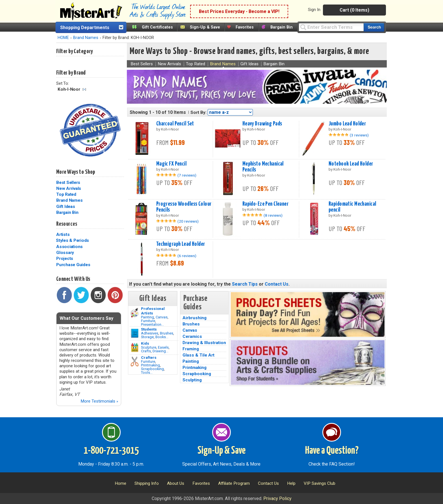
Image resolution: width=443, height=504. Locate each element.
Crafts (146, 351)
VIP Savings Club (320, 483)
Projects (65, 258)
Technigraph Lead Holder (181, 244)
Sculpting (192, 380)
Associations (70, 247)
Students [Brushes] (149, 329)
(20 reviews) (188, 221)
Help (291, 483)
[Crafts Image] (135, 347)
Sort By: (198, 112)
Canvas (162, 317)
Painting (147, 317)
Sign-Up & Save (205, 27)
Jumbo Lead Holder (347, 124)
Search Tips (245, 284)
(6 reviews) (187, 256)
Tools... (147, 372)
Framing (191, 349)
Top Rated (66, 194)
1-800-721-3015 (111, 451)
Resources (67, 224)
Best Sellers (68, 183)
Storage (147, 337)
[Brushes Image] (135, 333)
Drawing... (160, 351)
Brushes (167, 333)
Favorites (245, 27)
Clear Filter (84, 89)
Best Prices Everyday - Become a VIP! (239, 11)
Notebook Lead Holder (351, 164)
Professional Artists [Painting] (153, 311)
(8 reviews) (273, 215)
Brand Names (86, 38)
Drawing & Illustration (204, 343)
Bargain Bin (282, 27)
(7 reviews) (187, 175)
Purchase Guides (73, 265)
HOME (63, 38)
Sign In (314, 10)
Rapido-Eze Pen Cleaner (266, 204)
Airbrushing (195, 318)
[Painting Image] (135, 313)
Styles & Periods (72, 240)
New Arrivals (69, 188)
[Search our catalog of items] (374, 27)
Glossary (65, 253)
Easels (163, 347)
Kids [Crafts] (145, 343)
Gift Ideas (66, 207)
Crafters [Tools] (149, 357)
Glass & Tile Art (198, 355)
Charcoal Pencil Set (175, 124)
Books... (162, 337)
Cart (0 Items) (354, 10)
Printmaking (150, 365)
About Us (176, 483)
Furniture (148, 321)
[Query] (331, 27)
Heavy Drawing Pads (262, 124)
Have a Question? (332, 451)
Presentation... (152, 324)
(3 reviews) (359, 135)
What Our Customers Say (86, 318)
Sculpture (149, 347)
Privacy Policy (277, 498)
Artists (63, 234)
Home (120, 483)
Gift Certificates (157, 27)
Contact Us (277, 284)
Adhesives (150, 333)
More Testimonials (99, 401)
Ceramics (192, 336)
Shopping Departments (85, 28)
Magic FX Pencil (171, 164)
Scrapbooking (152, 369)
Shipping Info (147, 483)
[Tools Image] (135, 362)
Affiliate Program (234, 483)
